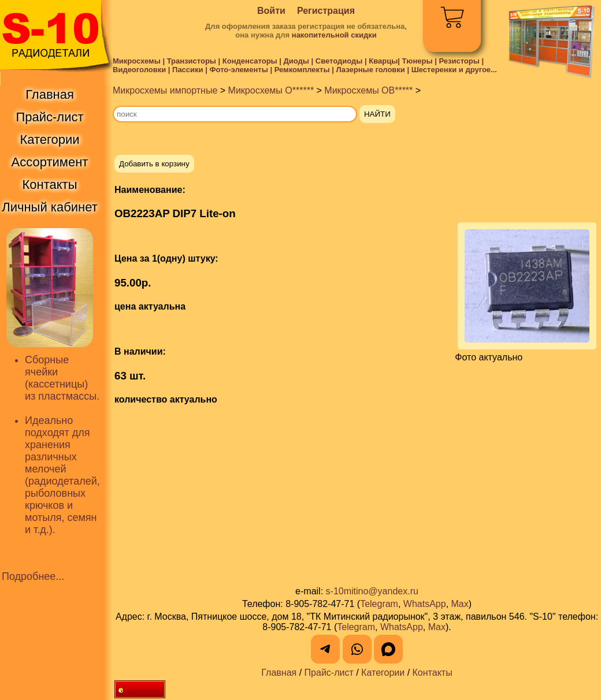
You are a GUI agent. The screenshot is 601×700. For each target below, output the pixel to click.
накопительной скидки (334, 35)
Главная (279, 673)
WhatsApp (425, 604)
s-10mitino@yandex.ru (372, 591)
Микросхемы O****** (271, 90)
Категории (383, 673)
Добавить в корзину (154, 164)
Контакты (433, 673)
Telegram (379, 604)
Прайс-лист (329, 673)
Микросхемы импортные (165, 90)
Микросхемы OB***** (368, 90)
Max (460, 604)
